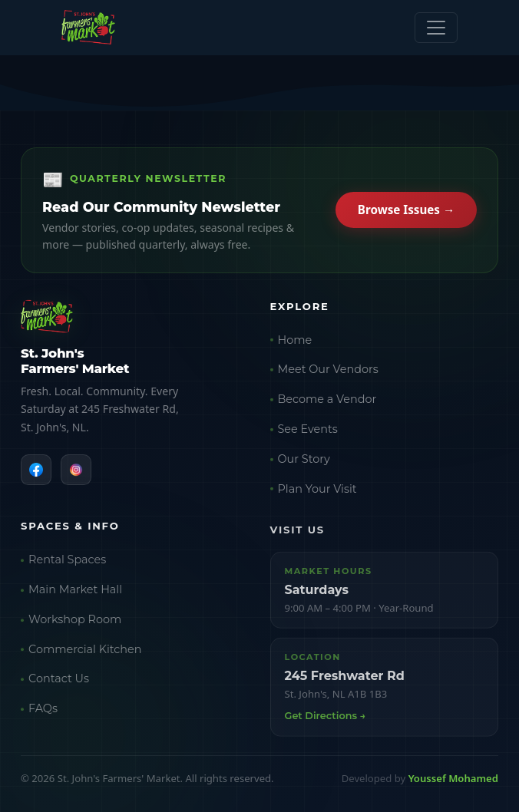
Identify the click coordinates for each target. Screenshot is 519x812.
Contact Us (59, 682)
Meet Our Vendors (328, 371)
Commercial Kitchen (85, 652)
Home (295, 342)
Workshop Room (75, 622)
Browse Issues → (406, 211)
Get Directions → (326, 719)
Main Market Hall (75, 592)
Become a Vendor (327, 401)
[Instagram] (76, 470)
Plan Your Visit (317, 490)
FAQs (43, 711)
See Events (308, 431)
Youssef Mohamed (453, 778)
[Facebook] (36, 470)
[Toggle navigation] (436, 28)
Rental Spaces (67, 563)
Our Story (304, 460)
